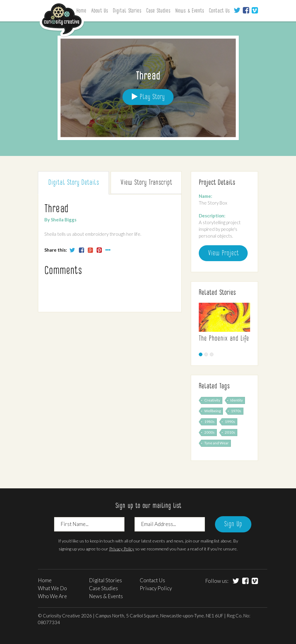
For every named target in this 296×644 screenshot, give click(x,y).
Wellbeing (213, 411)
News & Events (190, 11)
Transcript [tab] (146, 183)
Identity (237, 400)
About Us (100, 11)
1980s (209, 422)
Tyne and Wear (216, 443)
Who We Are (52, 596)
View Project (223, 254)
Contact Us (219, 11)
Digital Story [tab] (74, 183)
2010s (230, 432)
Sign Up (233, 524)
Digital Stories (127, 11)
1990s (230, 422)
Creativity (212, 400)
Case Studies (158, 11)
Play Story (148, 97)
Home (45, 580)
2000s (209, 432)
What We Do (52, 588)
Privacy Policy (122, 549)
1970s (236, 411)
